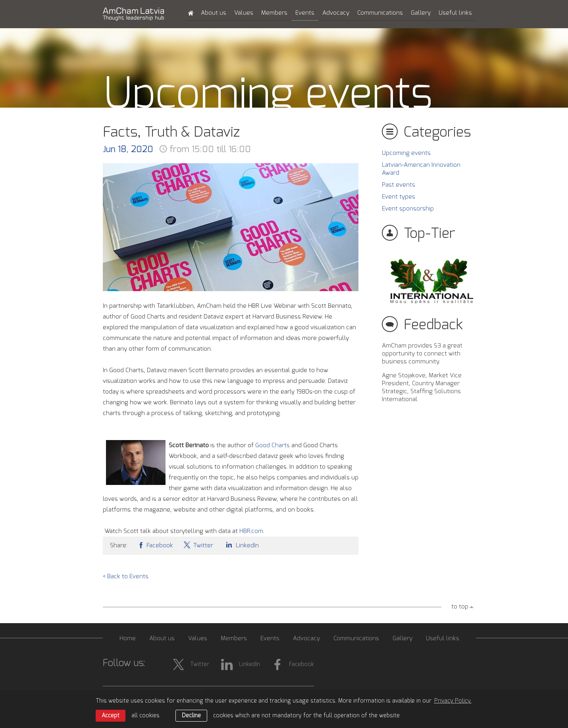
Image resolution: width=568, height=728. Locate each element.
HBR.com (251, 531)
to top (460, 607)
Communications (380, 13)
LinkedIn (241, 545)
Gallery (421, 13)
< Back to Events (126, 576)
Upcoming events (406, 153)
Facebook (155, 545)
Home (128, 638)
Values (244, 13)
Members (274, 13)
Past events (399, 185)
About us (214, 13)
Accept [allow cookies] (111, 716)
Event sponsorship (408, 209)
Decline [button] (191, 716)
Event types (399, 197)
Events (305, 13)
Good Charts (272, 445)
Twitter (198, 545)
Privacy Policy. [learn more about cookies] (453, 701)
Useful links (455, 13)
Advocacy (336, 13)
